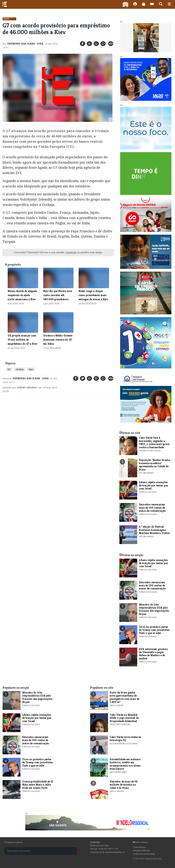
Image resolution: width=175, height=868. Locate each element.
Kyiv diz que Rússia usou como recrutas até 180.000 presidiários (58, 295)
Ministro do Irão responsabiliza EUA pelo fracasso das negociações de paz (154, 609)
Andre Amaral (27, 387)
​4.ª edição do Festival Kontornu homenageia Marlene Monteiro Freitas (154, 530)
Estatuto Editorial (141, 850)
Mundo (6, 19)
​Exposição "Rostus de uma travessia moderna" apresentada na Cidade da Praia (154, 465)
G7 (9, 369)
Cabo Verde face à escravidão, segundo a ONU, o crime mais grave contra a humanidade (154, 442)
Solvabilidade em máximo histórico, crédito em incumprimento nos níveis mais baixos (125, 764)
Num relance (140, 842)
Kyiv (31, 369)
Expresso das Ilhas (21, 44)
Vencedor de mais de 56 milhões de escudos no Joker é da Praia (124, 785)
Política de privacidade (144, 854)
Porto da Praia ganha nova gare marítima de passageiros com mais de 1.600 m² (124, 697)
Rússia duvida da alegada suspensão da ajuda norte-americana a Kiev (22, 295)
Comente (71, 252)
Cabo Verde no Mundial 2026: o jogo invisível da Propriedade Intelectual (124, 718)
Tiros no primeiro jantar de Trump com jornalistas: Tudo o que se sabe (154, 630)
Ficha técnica (139, 847)
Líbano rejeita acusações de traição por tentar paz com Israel (153, 485)
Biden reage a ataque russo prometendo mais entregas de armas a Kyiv (93, 295)
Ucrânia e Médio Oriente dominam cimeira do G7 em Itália (58, 340)
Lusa (40, 44)
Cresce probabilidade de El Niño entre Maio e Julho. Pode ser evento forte (38, 785)
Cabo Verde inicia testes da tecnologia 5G (125, 739)
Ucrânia (19, 369)
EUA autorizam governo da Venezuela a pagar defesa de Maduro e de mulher (153, 654)
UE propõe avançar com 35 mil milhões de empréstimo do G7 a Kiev (22, 340)
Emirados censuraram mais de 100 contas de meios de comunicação (152, 508)
